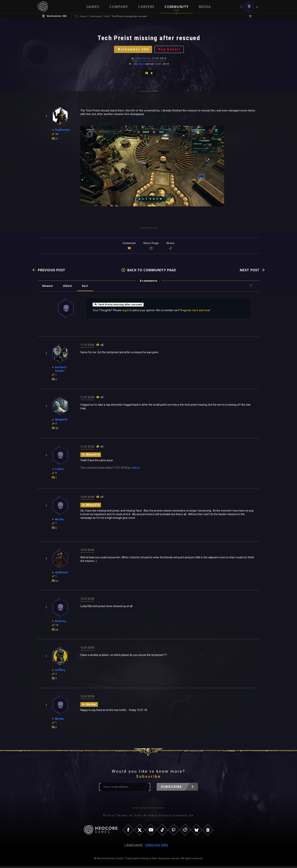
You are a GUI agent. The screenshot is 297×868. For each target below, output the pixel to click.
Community (177, 7)
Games (93, 7)
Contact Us (184, 817)
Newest (48, 288)
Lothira (136, 470)
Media (205, 7)
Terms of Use (129, 817)
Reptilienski (143, 60)
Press (109, 817)
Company (119, 7)
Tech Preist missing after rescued (118, 306)
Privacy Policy (157, 817)
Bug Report (170, 50)
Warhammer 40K (133, 50)
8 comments (148, 283)
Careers (146, 7)
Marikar (139, 65)
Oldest (68, 288)
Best (86, 288)
